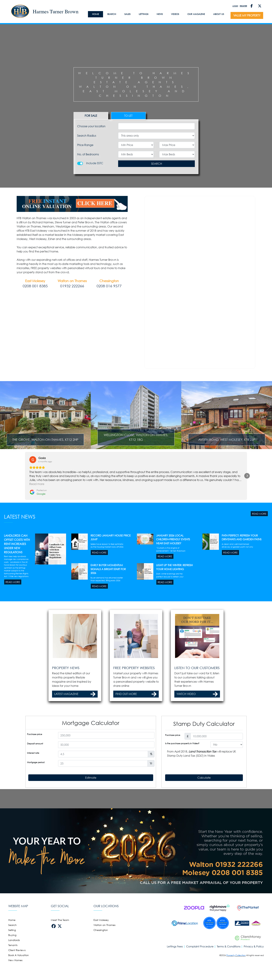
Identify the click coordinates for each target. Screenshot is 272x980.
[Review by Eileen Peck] (181, 501)
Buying (12, 959)
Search (112, 14)
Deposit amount (35, 787)
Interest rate (33, 796)
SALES (127, 14)
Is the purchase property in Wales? (182, 787)
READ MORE (259, 557)
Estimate (91, 821)
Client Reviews (17, 974)
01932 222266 (72, 286)
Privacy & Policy (254, 971)
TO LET (128, 116)
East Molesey (101, 944)
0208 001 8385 (35, 286)
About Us (219, 14)
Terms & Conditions (229, 971)
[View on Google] (33, 503)
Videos (175, 14)
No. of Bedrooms (88, 154)
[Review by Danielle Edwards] (94, 501)
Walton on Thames (104, 949)
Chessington (101, 954)
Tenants (13, 969)
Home (12, 944)
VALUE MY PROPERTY (247, 15)
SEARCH (157, 164)
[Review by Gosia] (42, 501)
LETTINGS (144, 14)
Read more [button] (37, 527)
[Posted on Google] (38, 536)
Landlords (14, 964)
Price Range (85, 145)
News (160, 14)
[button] (25, 519)
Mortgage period (36, 806)
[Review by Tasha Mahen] (227, 501)
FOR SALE (91, 116)
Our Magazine (196, 14)
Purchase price (35, 778)
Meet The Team (60, 944)
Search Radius (87, 136)
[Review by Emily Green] (136, 501)
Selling (12, 954)
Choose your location (91, 126)
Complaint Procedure (200, 971)
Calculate (204, 821)
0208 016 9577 (109, 286)
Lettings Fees (175, 971)
